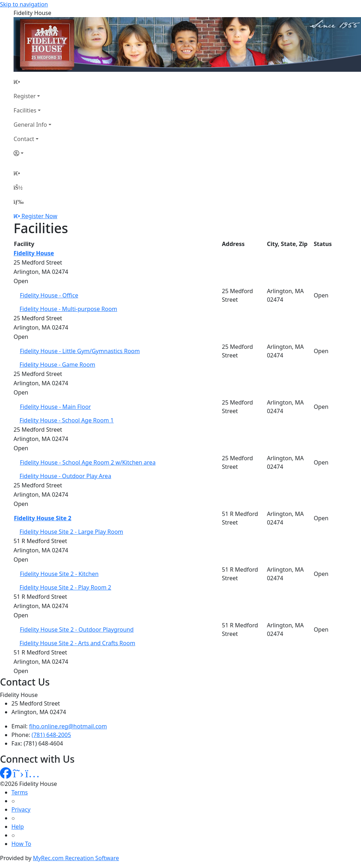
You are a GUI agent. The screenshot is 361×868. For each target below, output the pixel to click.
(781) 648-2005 (51, 735)
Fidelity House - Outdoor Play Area (65, 476)
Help (18, 827)
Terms (20, 792)
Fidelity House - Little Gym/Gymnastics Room (80, 351)
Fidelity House (34, 253)
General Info (30, 125)
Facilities (25, 110)
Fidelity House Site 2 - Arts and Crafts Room (77, 643)
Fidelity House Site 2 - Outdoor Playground (77, 629)
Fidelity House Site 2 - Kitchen (59, 574)
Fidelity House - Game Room (57, 365)
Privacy (21, 809)
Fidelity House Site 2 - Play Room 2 (65, 587)
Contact (24, 139)
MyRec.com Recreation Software (76, 858)
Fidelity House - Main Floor (55, 407)
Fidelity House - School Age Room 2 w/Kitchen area (88, 462)
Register (25, 96)
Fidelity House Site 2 (43, 518)
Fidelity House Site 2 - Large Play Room (72, 532)
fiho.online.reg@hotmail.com (68, 726)
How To (21, 844)
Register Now (39, 216)
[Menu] (19, 202)
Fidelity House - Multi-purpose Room (68, 309)
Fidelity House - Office (49, 295)
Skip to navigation (24, 4)
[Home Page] (32, 82)
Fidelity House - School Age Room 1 (67, 420)
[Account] (32, 153)
